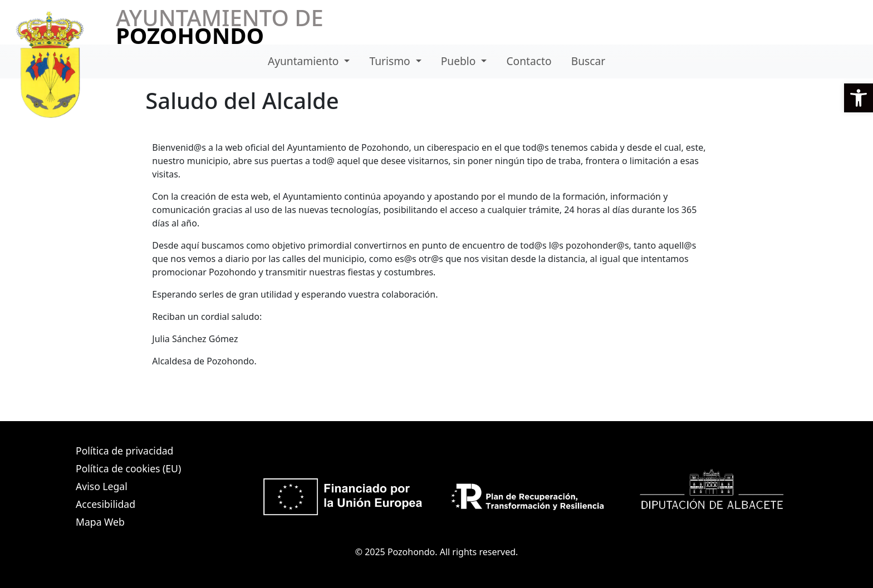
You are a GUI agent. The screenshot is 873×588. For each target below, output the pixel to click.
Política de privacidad (124, 451)
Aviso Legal (102, 486)
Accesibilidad (106, 504)
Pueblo (460, 61)
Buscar (588, 61)
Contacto (529, 61)
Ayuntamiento (305, 61)
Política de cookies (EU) (128, 468)
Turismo (391, 61)
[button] (859, 98)
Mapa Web (100, 522)
